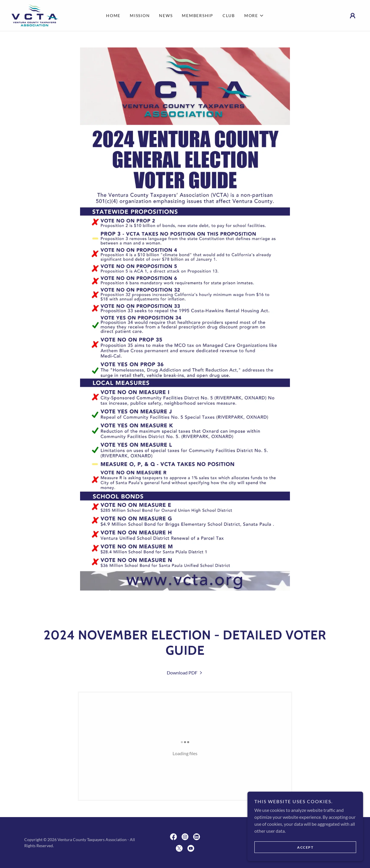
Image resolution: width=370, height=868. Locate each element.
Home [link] (113, 15)
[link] (35, 15)
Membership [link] (198, 15)
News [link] (166, 15)
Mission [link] (140, 15)
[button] (254, 16)
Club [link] (229, 15)
